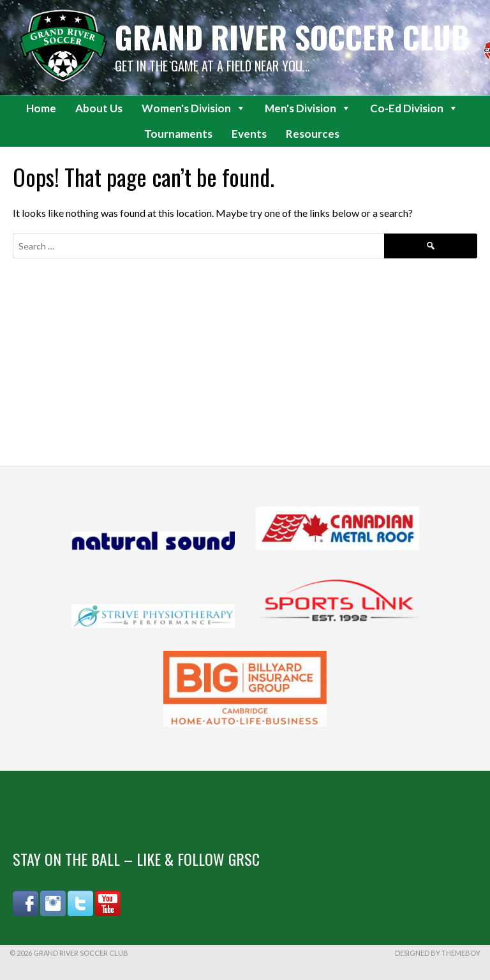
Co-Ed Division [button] (414, 108)
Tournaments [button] (178, 134)
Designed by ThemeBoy (438, 953)
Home (41, 108)
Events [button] (249, 134)
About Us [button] (99, 108)
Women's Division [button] (194, 108)
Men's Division (308, 108)
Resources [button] (313, 134)
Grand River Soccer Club (292, 37)
